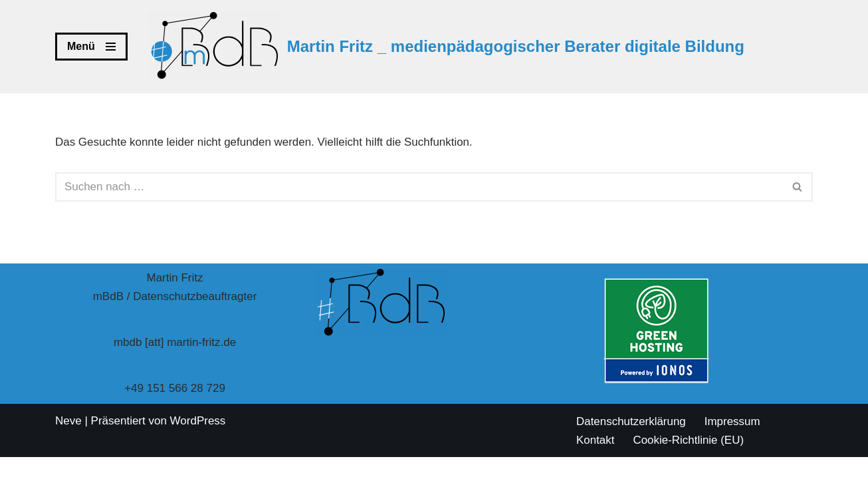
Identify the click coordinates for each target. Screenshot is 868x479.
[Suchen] (419, 187)
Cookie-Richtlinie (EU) (689, 462)
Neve (68, 443)
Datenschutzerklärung (631, 443)
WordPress (198, 443)
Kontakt (596, 462)
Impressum (732, 443)
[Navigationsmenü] (91, 47)
